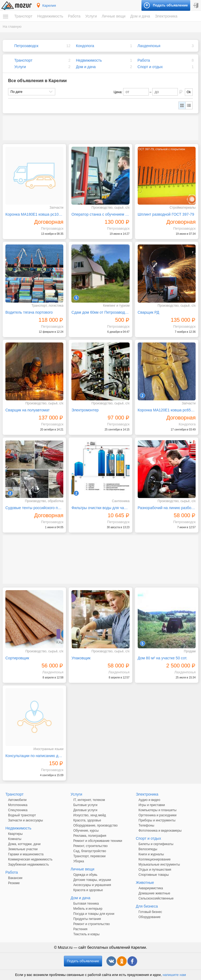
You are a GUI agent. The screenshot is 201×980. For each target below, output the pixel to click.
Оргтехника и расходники (157, 815)
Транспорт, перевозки (89, 856)
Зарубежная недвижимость (29, 864)
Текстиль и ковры (86, 934)
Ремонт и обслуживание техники (98, 841)
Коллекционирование (155, 859)
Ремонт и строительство (91, 924)
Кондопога (85, 46)
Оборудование (150, 917)
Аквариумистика (151, 888)
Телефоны (146, 825)
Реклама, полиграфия (90, 836)
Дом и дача (140, 16)
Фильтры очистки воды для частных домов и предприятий (100, 508)
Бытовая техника (86, 904)
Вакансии (15, 878)
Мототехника (18, 805)
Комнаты (15, 839)
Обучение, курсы (86, 831)
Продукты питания (87, 919)
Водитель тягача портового (29, 312)
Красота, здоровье (87, 820)
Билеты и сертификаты (156, 844)
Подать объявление (83, 961)
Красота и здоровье (88, 890)
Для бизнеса (147, 906)
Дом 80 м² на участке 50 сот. (162, 658)
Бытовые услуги (85, 805)
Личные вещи (113, 16)
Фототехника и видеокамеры (160, 831)
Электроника (166, 16)
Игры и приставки (152, 805)
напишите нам (174, 975)
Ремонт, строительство (90, 846)
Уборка (79, 861)
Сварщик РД (148, 312)
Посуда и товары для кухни (94, 914)
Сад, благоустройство (90, 851)
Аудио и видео (149, 800)
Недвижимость (50, 16)
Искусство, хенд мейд (90, 815)
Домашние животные (154, 893)
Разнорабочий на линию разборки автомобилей (167, 508)
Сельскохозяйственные (156, 898)
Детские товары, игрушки (92, 880)
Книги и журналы (151, 854)
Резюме (14, 883)
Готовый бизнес (150, 912)
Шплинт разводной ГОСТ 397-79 (166, 214)
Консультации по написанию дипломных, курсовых (34, 756)
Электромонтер (85, 410)
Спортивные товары (154, 875)
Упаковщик (81, 658)
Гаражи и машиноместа (26, 854)
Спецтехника (18, 810)
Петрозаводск (26, 46)
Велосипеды (148, 849)
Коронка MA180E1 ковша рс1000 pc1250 (34, 214)
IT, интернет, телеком (89, 800)
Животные (145, 883)
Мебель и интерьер (88, 909)
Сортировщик (17, 658)
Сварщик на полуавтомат (27, 410)
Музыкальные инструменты (159, 864)
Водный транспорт (22, 815)
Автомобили (17, 800)
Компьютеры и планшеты (157, 810)
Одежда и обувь (85, 875)
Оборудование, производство (95, 825)
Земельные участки (23, 849)
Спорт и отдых (150, 67)
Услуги (91, 16)
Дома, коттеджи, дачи (24, 844)
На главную (12, 27)
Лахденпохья (149, 46)
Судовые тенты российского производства (34, 508)
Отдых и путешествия (155, 870)
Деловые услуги (85, 810)
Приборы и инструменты (157, 820)
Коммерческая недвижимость (30, 859)
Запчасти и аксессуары (26, 820)
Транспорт (23, 16)
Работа (74, 16)
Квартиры (15, 834)
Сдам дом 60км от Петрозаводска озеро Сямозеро (100, 312)
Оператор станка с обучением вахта (100, 214)
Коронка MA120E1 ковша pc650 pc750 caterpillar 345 (167, 410)
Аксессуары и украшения (92, 885)
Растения (80, 929)
